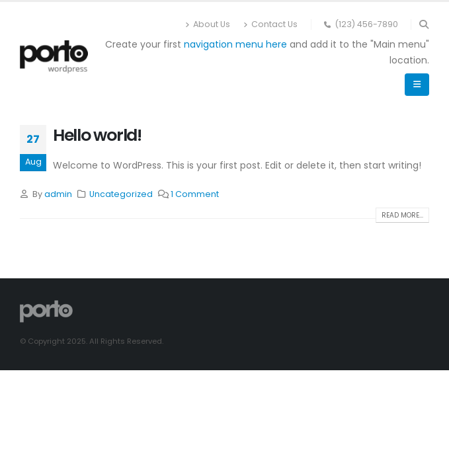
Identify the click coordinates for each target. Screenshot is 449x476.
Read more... (402, 215)
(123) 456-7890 (361, 24)
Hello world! (97, 135)
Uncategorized (121, 194)
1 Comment (195, 194)
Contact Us (270, 24)
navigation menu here (235, 44)
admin (58, 194)
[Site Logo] (54, 57)
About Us (208, 24)
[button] (424, 24)
